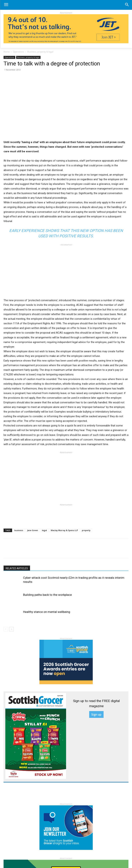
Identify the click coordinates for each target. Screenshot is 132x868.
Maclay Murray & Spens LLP (64, 530)
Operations (18, 52)
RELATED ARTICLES (17, 568)
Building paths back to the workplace (47, 595)
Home (7, 52)
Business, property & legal (40, 52)
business (19, 530)
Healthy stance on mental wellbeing (47, 612)
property (86, 530)
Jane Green (33, 530)
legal (44, 530)
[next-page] (11, 629)
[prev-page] (6, 629)
